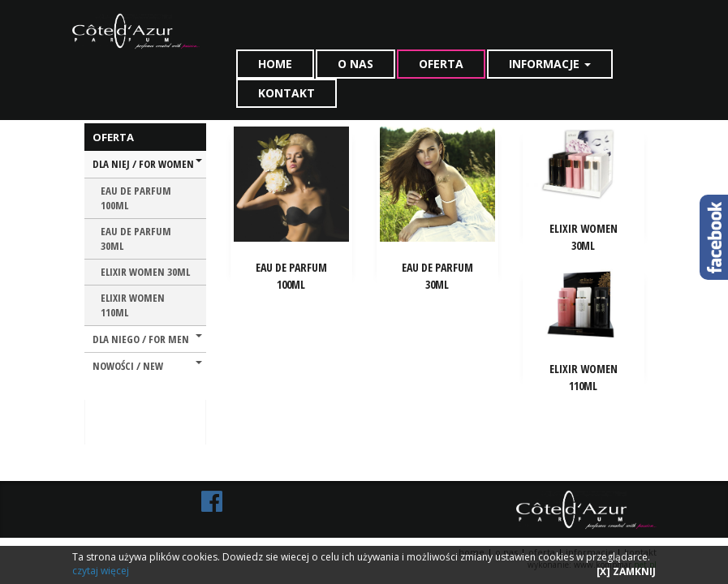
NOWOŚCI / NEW (147, 366)
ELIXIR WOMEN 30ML (145, 272)
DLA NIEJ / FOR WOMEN (147, 164)
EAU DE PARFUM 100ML (136, 198)
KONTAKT (286, 93)
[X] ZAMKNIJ (626, 571)
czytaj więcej (101, 571)
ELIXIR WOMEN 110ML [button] (584, 377)
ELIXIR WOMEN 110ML (133, 305)
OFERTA (441, 64)
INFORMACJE (550, 64)
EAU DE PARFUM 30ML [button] (437, 276)
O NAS (355, 64)
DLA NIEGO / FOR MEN (147, 339)
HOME (275, 64)
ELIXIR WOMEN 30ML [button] (584, 237)
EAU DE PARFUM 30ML (136, 239)
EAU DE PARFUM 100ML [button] (291, 276)
